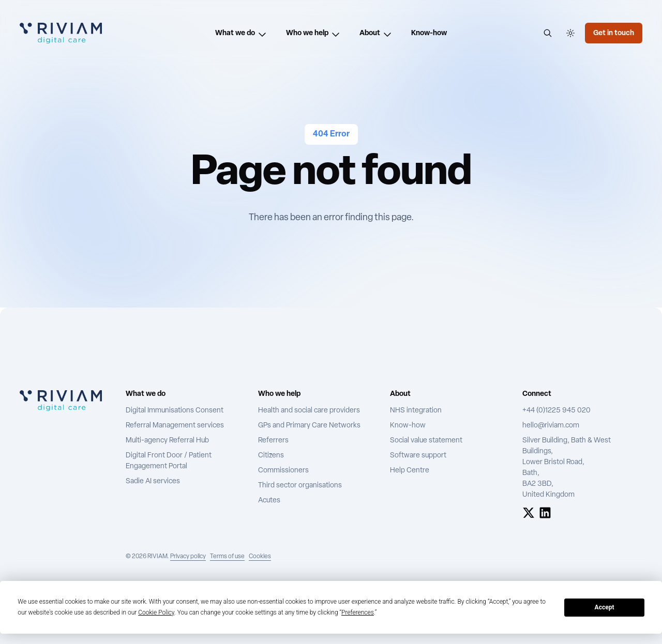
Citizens (271, 456)
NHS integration (416, 411)
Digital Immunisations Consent (175, 411)
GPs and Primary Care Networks (309, 426)
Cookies (260, 557)
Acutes (269, 501)
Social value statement (426, 441)
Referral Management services (175, 426)
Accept (605, 607)
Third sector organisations (300, 486)
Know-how (408, 426)
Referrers (273, 441)
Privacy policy (188, 557)
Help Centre (410, 471)
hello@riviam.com (551, 426)
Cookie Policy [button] (156, 612)
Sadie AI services (153, 481)
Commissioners (283, 471)
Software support (418, 456)
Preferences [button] (358, 612)
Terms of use (227, 557)
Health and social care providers (309, 411)
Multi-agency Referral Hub (167, 441)
